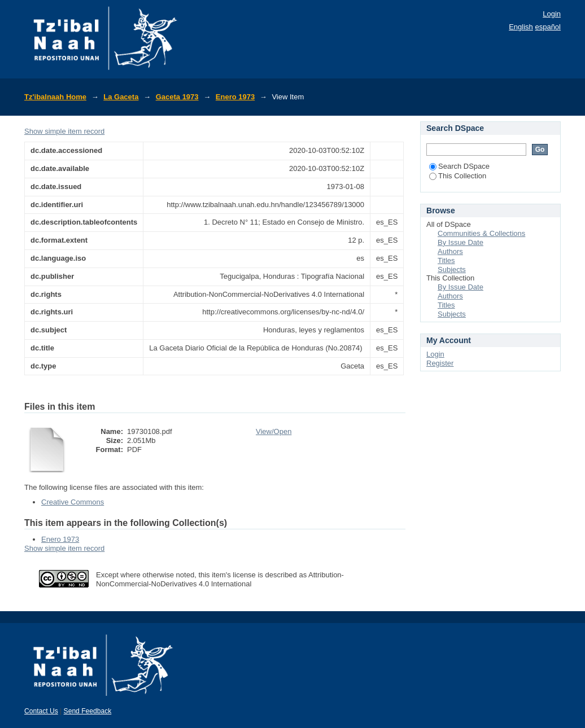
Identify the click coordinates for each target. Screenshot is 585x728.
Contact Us (41, 711)
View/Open (274, 431)
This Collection (458, 176)
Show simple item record (64, 131)
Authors (450, 251)
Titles (446, 260)
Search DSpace (459, 166)
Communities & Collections (481, 233)
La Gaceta (121, 97)
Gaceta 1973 (177, 97)
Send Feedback (88, 711)
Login (552, 14)
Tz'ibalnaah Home (55, 97)
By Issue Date (460, 242)
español (548, 27)
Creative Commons (73, 502)
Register (440, 363)
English (521, 27)
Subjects (452, 269)
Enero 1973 (235, 97)
